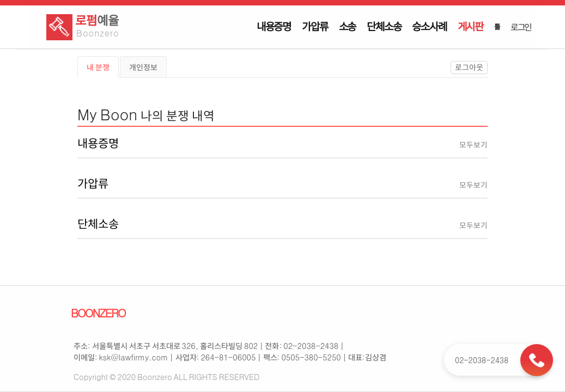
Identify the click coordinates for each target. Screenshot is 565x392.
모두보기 (473, 144)
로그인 (521, 27)
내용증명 (274, 26)
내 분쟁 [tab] (98, 67)
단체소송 (384, 26)
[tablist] (283, 67)
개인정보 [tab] (143, 67)
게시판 (470, 26)
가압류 (315, 26)
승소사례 (429, 26)
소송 (348, 26)
